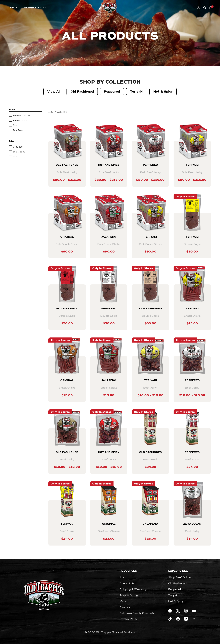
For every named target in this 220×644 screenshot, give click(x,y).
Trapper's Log (35, 8)
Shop (13, 8)
